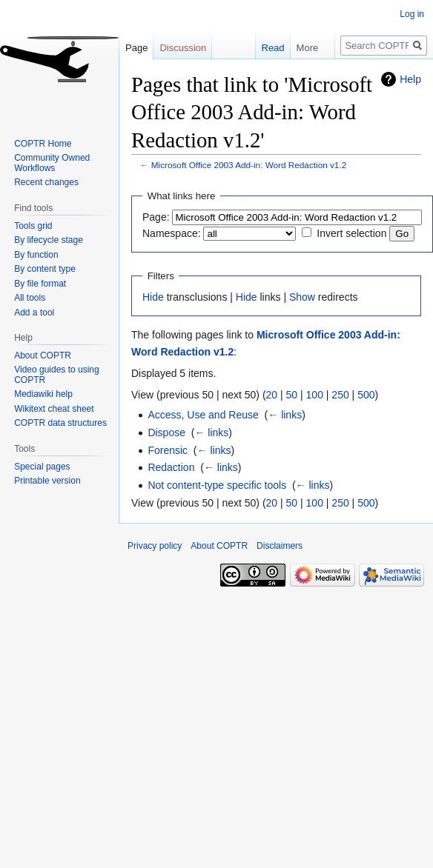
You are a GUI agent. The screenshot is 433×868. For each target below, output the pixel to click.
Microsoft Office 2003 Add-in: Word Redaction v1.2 (249, 165)
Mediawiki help (43, 394)
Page (136, 48)
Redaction (171, 467)
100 (315, 395)
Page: (156, 217)
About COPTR (43, 355)
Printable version (47, 481)
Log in (412, 14)
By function (36, 255)
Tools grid (33, 226)
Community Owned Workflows (52, 163)
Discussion (183, 48)
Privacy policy (155, 546)
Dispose (166, 433)
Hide (153, 297)
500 (366, 395)
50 (292, 395)
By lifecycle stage (49, 240)
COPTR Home (43, 144)
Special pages (42, 467)
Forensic (168, 450)
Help (410, 79)
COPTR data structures (60, 423)
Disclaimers (280, 546)
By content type (45, 269)
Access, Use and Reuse (203, 415)
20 (272, 395)
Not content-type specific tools (217, 485)
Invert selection (351, 233)
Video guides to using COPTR (57, 375)
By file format (40, 284)
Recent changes (46, 182)
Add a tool (34, 313)
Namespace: (172, 233)
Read (263, 48)
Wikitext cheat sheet (54, 409)
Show (302, 297)
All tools (30, 298)
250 (340, 395)
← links (285, 415)
